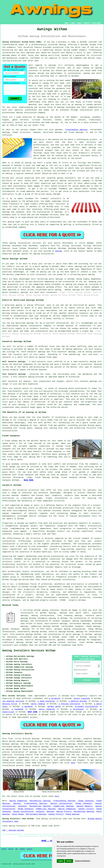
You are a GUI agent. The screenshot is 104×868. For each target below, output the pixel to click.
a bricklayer (77, 709)
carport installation (33, 572)
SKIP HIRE (32, 712)
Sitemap (4, 849)
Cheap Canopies (86, 801)
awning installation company (31, 113)
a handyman (18, 709)
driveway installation (87, 707)
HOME (66, 23)
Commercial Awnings (64, 806)
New (17, 849)
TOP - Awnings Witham (13, 830)
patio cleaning (47, 709)
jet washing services (13, 701)
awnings (55, 122)
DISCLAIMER (97, 23)
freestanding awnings (76, 130)
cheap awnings (93, 626)
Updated (22, 849)
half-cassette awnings (56, 624)
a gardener (28, 707)
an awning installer (27, 715)
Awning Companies (18, 801)
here (73, 763)
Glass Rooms (18, 814)
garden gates (54, 707)
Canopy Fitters (86, 809)
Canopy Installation (23, 812)
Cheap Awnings (72, 814)
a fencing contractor (70, 704)
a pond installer (46, 701)
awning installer (51, 610)
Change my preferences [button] (82, 861)
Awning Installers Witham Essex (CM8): (22, 42)
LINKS (73, 23)
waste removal (38, 704)
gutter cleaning (82, 698)
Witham (58, 251)
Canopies (22, 806)
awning (69, 53)
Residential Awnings (40, 801)
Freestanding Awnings (64, 801)
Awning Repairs (84, 806)
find (10, 739)
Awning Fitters (64, 812)
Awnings (17, 803)
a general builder (78, 701)
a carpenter (55, 698)
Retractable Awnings (36, 814)
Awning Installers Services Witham (29, 651)
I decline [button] (69, 861)
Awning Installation (61, 803)
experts (93, 757)
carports (69, 495)
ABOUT (79, 23)
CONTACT (87, 23)
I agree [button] (60, 861)
